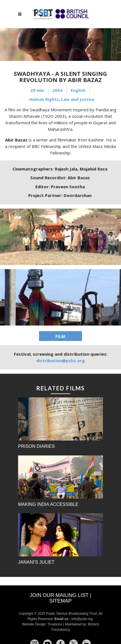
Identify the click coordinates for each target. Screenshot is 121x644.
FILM (60, 336)
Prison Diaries (36, 446)
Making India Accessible (48, 504)
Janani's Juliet (36, 562)
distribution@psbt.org (60, 360)
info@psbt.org (83, 619)
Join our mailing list (59, 595)
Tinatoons (55, 624)
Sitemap (60, 601)
